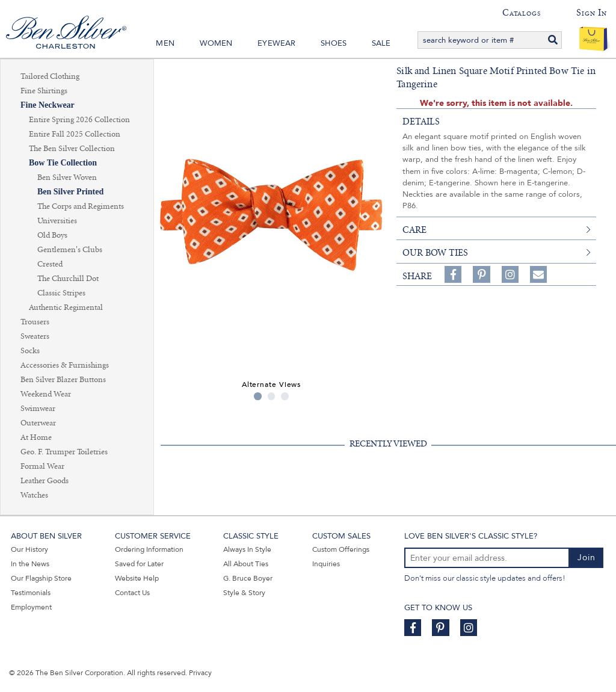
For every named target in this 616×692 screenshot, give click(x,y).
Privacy (200, 673)
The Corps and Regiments (81, 206)
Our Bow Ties (435, 253)
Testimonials (31, 593)
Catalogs (521, 13)
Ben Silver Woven (67, 178)
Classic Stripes (61, 293)
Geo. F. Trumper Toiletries (64, 452)
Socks (30, 351)
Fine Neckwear (48, 105)
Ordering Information (149, 549)
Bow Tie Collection (63, 163)
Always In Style (247, 549)
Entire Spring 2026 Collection (79, 120)
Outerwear (38, 423)
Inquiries (326, 564)
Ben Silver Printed (70, 192)
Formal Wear (42, 466)
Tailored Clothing (50, 76)
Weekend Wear (46, 394)
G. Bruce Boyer (248, 578)
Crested (50, 264)
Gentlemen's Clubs (70, 250)
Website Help (137, 578)
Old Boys (52, 235)
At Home (36, 437)
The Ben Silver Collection (72, 149)
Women (216, 43)
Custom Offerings (341, 549)
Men (165, 43)
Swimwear (38, 409)
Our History (29, 549)
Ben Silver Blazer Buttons (63, 380)
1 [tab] (258, 396)
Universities (57, 221)
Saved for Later (139, 564)
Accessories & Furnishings (65, 365)
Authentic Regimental (66, 307)
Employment (31, 607)
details (421, 122)
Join (587, 558)
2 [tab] (272, 396)
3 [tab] (285, 396)
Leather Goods (45, 481)
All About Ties (246, 564)
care (414, 230)
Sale (381, 43)
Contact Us (132, 593)
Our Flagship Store (41, 578)
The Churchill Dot (68, 279)
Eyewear (276, 43)
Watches (34, 495)
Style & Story (244, 593)
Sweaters (35, 336)
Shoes (334, 43)
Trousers (35, 322)
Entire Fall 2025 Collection (75, 134)
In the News (30, 564)
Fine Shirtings (44, 91)
